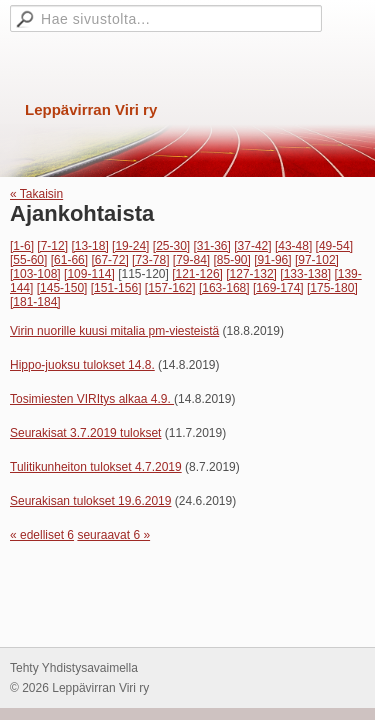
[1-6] (22, 246)
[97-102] (317, 260)
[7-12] (52, 246)
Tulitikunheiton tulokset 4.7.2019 (96, 467)
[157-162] (170, 288)
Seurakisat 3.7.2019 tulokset (85, 433)
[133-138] (305, 274)
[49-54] (334, 246)
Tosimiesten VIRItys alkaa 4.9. (92, 399)
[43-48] (293, 246)
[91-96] (272, 260)
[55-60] (28, 260)
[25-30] (171, 246)
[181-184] (35, 302)
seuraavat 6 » (113, 535)
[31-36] (212, 246)
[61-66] (69, 260)
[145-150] (62, 288)
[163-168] (224, 288)
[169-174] (278, 288)
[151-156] (116, 288)
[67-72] (109, 260)
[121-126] (197, 274)
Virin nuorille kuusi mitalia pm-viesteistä (114, 331)
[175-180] (332, 288)
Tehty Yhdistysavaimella (74, 668)
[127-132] (251, 274)
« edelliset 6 (42, 535)
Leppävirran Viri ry (91, 109)
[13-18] (89, 246)
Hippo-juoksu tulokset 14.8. (82, 365)
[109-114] (89, 274)
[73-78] (150, 260)
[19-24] (130, 246)
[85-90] (232, 260)
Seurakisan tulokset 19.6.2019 (90, 501)
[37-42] (252, 246)
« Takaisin (36, 194)
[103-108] (35, 274)
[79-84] (191, 260)
